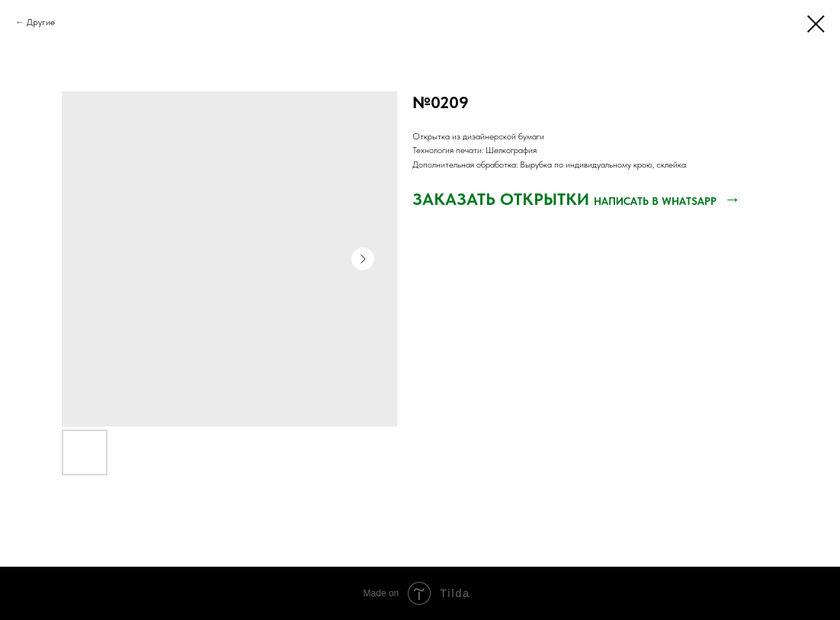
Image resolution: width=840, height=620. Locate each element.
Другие (41, 22)
